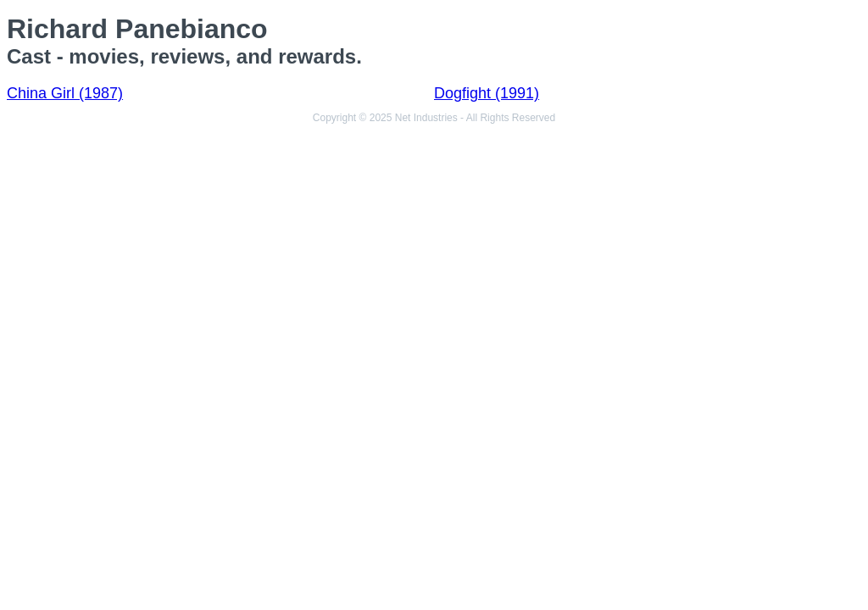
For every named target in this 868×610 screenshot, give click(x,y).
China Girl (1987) (65, 93)
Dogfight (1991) (487, 93)
